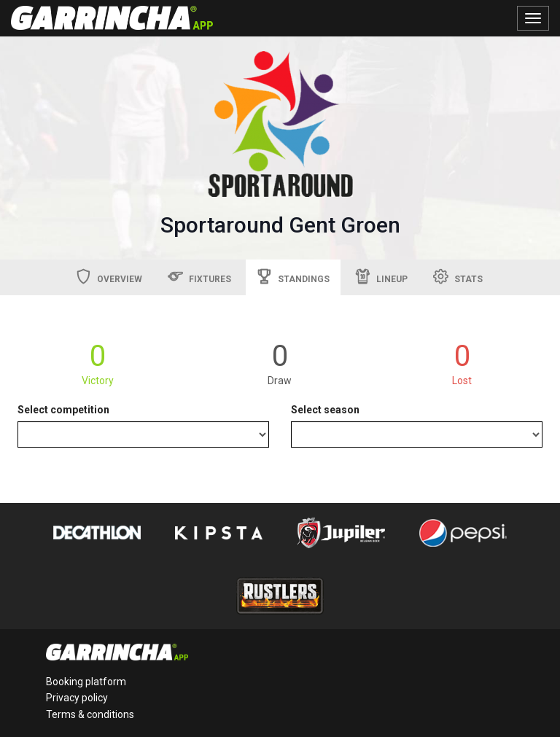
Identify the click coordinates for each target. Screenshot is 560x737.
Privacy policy (77, 698)
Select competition (63, 410)
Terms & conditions (90, 714)
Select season (325, 410)
